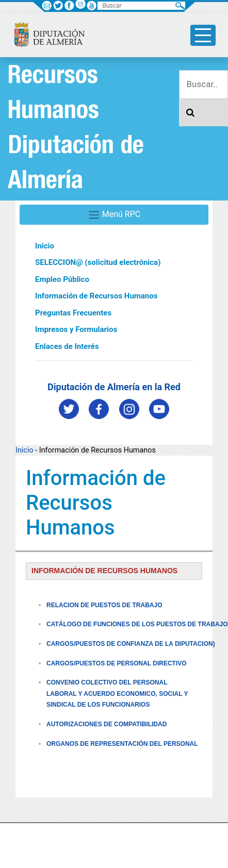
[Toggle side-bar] (203, 35)
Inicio (45, 246)
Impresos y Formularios (76, 329)
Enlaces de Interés (67, 346)
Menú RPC (114, 215)
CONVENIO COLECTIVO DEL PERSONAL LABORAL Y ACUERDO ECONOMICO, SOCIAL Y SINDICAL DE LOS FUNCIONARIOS (117, 694)
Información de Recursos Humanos (96, 296)
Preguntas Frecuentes (73, 313)
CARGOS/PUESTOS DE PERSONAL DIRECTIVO (117, 663)
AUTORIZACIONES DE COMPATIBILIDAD (107, 724)
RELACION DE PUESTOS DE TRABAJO (104, 605)
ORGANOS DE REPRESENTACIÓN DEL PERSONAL (122, 744)
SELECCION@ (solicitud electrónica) (98, 262)
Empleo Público (62, 279)
